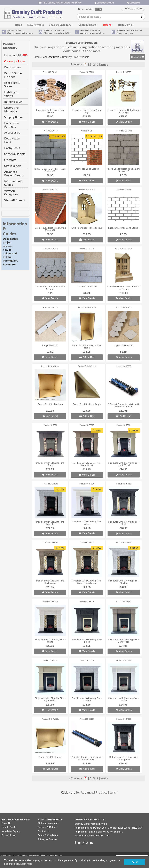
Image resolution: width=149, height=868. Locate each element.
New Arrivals (36, 25)
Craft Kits (10, 160)
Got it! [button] (135, 862)
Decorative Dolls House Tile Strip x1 (50, 288)
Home (19, 25)
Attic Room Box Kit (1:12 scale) (87, 228)
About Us (6, 823)
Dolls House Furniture (12, 125)
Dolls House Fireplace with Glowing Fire (124, 758)
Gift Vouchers (13, 166)
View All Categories (11, 192)
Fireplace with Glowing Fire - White (87, 523)
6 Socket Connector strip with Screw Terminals (124, 405)
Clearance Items (15, 61)
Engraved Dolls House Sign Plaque (50, 111)
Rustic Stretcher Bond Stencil (124, 228)
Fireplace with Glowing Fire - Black (50, 464)
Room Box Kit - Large (50, 757)
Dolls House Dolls (12, 140)
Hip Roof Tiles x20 (124, 345)
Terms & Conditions (48, 835)
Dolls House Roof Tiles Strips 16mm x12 (50, 229)
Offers (107, 25)
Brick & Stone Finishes (13, 75)
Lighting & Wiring (11, 94)
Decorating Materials (11, 109)
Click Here (68, 792)
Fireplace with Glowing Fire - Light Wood (124, 464)
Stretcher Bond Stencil (87, 169)
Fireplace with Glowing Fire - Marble (50, 523)
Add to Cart (87, 240)
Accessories (12, 132)
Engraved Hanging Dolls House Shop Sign (124, 111)
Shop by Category (60, 25)
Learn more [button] (26, 864)
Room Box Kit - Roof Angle (87, 404)
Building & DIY (13, 102)
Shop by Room (87, 25)
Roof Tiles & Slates (12, 84)
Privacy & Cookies (47, 839)
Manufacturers (51, 57)
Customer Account (104, 3)
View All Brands (15, 200)
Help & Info (125, 25)
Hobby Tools (12, 148)
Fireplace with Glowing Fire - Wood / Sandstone (87, 582)
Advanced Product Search (14, 173)
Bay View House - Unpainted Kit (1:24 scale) (124, 288)
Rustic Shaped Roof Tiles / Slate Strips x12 (124, 170)
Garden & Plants (15, 154)
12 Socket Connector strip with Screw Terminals (87, 758)
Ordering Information (49, 823)
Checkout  (137, 57)
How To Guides (9, 827)
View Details (50, 122)
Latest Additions (15, 55)
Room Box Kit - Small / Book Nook (87, 346)
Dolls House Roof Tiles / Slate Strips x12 (50, 170)
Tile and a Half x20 (87, 286)
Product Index (9, 835)
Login (98, 9)
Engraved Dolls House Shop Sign (87, 111)
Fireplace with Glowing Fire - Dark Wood (87, 464)
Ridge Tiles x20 (50, 345)
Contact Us (133, 3)
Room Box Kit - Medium (50, 404)
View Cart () (133, 9)
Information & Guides (13, 183)
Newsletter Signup (11, 831)
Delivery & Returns (48, 827)
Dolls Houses (13, 67)
